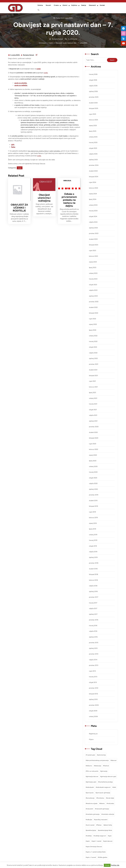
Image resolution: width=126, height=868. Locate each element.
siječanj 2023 (93, 296)
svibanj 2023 (93, 273)
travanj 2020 (93, 472)
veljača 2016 (93, 631)
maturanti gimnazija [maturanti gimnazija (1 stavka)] (102, 809)
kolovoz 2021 (93, 387)
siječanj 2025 (93, 160)
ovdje (39, 69)
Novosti (48, 5)
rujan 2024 (93, 182)
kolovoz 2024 (93, 188)
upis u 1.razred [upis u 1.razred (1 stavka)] (91, 857)
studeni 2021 (93, 370)
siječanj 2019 (93, 557)
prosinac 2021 (94, 364)
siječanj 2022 (93, 358)
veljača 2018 (93, 586)
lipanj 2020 (93, 461)
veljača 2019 (93, 552)
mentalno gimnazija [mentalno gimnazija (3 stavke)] (93, 814)
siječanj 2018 (93, 591)
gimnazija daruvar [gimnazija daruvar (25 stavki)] (92, 776)
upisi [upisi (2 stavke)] (88, 841)
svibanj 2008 (93, 716)
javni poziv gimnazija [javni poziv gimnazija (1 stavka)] (103, 793)
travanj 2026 (93, 74)
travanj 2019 (93, 540)
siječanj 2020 (93, 489)
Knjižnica (74, 5)
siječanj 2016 (93, 637)
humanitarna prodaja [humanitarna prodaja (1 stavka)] (106, 782)
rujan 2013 (92, 671)
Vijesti (51, 43)
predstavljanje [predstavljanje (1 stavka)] (91, 830)
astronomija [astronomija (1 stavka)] (102, 755)
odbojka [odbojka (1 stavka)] (89, 820)
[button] (39, 10)
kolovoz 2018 (93, 580)
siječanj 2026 (93, 91)
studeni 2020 (93, 432)
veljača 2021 (93, 415)
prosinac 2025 (94, 97)
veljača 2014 (93, 660)
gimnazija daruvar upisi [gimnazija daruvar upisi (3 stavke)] (109, 776)
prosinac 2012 (94, 688)
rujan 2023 (92, 251)
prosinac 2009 (94, 705)
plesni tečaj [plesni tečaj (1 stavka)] (108, 825)
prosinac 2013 (94, 665)
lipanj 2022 (93, 330)
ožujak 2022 (93, 347)
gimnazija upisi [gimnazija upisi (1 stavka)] (91, 782)
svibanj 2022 (93, 336)
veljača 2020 (93, 483)
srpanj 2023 (93, 262)
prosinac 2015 (94, 643)
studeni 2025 (93, 103)
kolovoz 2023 (93, 256)
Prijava (91, 739)
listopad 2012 (93, 694)
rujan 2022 (92, 319)
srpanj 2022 (93, 324)
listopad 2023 (94, 245)
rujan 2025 (93, 114)
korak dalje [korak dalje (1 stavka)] (110, 798)
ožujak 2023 (93, 285)
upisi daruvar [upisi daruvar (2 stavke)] (108, 841)
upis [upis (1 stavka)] (110, 836)
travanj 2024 (93, 211)
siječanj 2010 (93, 699)
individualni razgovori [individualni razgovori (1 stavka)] (104, 787)
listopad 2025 (94, 108)
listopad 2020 (94, 438)
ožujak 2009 (93, 711)
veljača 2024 (93, 222)
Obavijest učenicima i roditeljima (44, 198)
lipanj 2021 (92, 393)
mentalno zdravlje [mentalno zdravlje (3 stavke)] (108, 814)
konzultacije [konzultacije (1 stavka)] (91, 798)
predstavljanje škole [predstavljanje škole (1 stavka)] (105, 830)
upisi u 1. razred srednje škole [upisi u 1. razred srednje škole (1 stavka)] (96, 852)
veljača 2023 (93, 290)
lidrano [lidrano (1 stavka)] (102, 803)
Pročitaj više (115, 865)
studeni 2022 (93, 307)
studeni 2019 (93, 501)
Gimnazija (42, 43)
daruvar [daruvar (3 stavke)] (114, 760)
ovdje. (46, 73)
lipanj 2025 (93, 131)
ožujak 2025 (93, 148)
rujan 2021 (92, 381)
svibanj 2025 (93, 137)
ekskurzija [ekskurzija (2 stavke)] (98, 766)
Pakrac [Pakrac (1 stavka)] (99, 825)
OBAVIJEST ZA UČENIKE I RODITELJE (19, 208)
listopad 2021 (93, 376)
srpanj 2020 (93, 455)
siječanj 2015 (93, 648)
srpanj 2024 (93, 194)
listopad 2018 (93, 574)
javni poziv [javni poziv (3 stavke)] (90, 793)
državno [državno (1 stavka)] (89, 766)
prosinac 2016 (94, 620)
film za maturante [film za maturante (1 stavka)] (92, 771)
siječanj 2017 (93, 614)
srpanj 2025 (93, 126)
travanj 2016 (93, 626)
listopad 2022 (94, 313)
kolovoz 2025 (93, 120)
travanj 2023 (93, 279)
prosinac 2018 (94, 563)
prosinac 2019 (94, 495)
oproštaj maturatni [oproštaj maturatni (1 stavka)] (101, 820)
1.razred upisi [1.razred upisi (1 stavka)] (91, 755)
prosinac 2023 (94, 233)
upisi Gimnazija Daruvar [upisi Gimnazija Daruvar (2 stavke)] (94, 847)
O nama (56, 5)
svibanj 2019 (93, 535)
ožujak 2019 (93, 546)
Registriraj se (93, 734)
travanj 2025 (93, 143)
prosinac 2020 (94, 427)
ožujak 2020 (93, 478)
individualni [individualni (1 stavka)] (90, 787)
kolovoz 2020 (94, 449)
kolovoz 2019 (93, 518)
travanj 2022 (93, 341)
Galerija (84, 5)
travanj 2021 (93, 404)
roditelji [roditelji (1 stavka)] (89, 836)
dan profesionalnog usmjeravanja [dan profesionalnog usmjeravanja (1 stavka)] (98, 760)
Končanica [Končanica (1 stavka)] (101, 798)
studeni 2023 (93, 239)
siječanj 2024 (93, 228)
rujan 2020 (93, 444)
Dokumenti (92, 5)
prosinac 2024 (94, 165)
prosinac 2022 (94, 302)
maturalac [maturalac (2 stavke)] (111, 803)
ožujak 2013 (93, 682)
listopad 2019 (93, 506)
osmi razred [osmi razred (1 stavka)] (90, 825)
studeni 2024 (93, 171)
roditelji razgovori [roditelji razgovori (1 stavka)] (100, 836)
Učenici (65, 5)
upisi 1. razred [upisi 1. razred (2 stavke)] (97, 841)
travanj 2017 (93, 603)
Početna (40, 5)
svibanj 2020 (93, 466)
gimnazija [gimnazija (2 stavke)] (104, 771)
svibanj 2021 (93, 398)
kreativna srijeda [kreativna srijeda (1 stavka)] (92, 803)
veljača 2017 (93, 608)
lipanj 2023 (93, 268)
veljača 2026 (93, 86)
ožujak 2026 (93, 80)
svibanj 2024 (93, 205)
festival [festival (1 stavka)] (106, 766)
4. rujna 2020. (15, 55)
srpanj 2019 (93, 523)
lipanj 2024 (93, 199)
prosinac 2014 (94, 654)
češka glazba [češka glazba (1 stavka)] (103, 857)
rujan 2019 (92, 512)
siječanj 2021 (93, 421)
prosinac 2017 (94, 597)
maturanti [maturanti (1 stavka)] (90, 809)
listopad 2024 (94, 177)
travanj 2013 (93, 677)
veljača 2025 (93, 154)
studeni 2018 (93, 569)
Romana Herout (29, 55)
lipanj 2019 (92, 529)
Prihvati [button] (107, 865)
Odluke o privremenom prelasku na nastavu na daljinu (69, 200)
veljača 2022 (93, 353)
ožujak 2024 (93, 216)
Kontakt (102, 5)
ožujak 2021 (93, 410)
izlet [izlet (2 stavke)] (115, 787)
